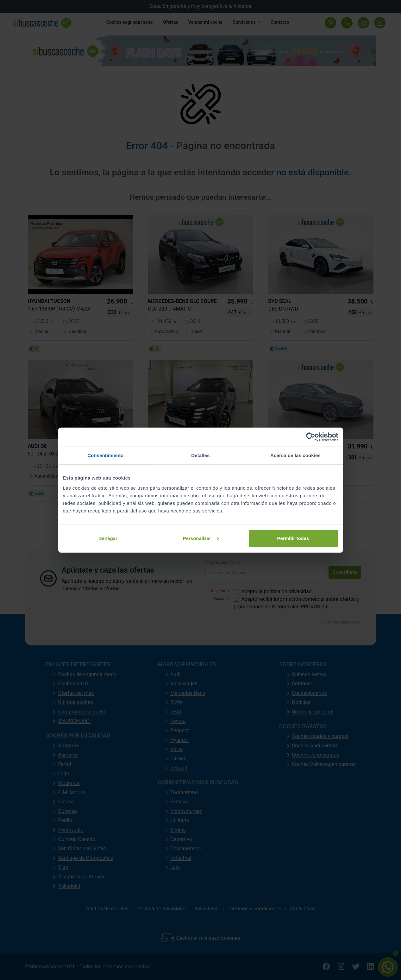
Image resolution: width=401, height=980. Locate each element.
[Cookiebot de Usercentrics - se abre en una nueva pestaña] (311, 437)
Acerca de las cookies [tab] (295, 455)
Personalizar (201, 538)
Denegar (108, 538)
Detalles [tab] (200, 455)
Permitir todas (293, 538)
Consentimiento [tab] (106, 455)
